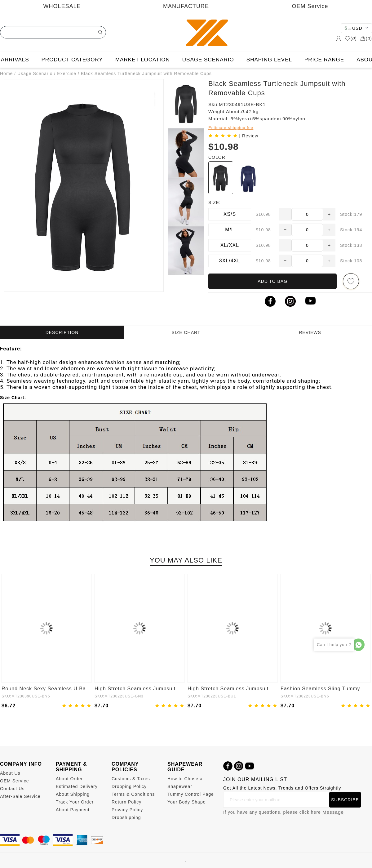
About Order (69, 779)
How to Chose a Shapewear (185, 783)
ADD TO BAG (272, 281)
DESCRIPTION (62, 332)
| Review (249, 136)
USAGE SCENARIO (208, 60)
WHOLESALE (62, 6)
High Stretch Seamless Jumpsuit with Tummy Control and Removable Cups (139, 689)
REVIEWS (310, 332)
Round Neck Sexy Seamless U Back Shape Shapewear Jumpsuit (46, 689)
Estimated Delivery (77, 786)
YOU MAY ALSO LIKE (186, 560)
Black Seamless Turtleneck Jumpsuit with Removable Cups (146, 73)
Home (6, 73)
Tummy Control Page (191, 794)
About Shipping (73, 794)
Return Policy (126, 802)
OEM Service (310, 6)
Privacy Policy (127, 810)
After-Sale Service (20, 796)
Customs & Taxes (131, 779)
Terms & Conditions (133, 794)
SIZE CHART (186, 332)
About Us (10, 773)
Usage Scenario (35, 73)
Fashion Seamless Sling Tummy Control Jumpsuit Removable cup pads (325, 689)
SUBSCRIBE (345, 800)
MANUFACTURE (186, 6)
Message (333, 812)
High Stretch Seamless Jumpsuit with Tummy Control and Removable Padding (232, 689)
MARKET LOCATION (143, 60)
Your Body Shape (186, 802)
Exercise (67, 73)
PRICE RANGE (324, 60)
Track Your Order (75, 802)
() (351, 38)
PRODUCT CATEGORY (72, 60)
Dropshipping (126, 817)
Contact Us (12, 789)
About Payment (73, 810)
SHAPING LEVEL (269, 60)
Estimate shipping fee (231, 128)
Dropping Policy (129, 786)
